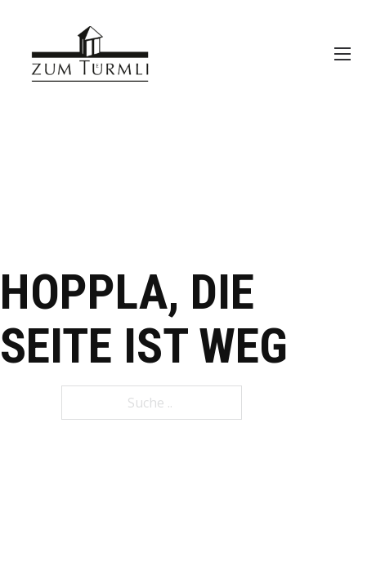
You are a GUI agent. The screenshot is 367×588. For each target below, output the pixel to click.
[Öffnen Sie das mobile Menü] (342, 54)
